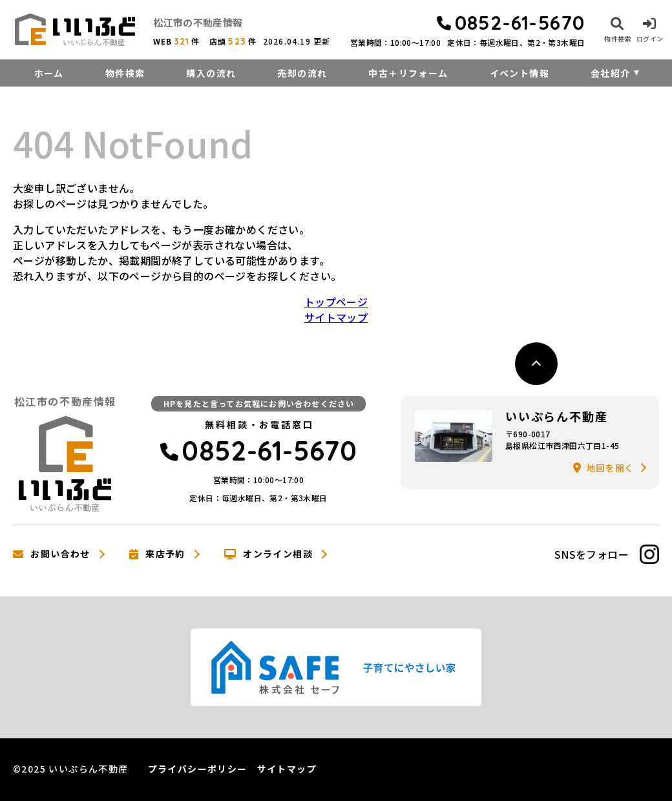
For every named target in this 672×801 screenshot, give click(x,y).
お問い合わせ (52, 554)
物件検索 (125, 73)
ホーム (49, 73)
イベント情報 (520, 73)
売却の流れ (302, 73)
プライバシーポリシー (198, 769)
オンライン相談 (268, 554)
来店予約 (157, 554)
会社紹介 (611, 73)
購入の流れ (211, 73)
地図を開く (604, 468)
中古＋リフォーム (408, 73)
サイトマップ (336, 317)
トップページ (336, 302)
